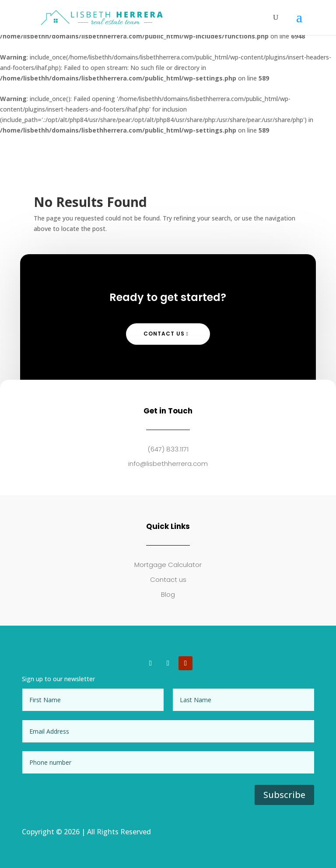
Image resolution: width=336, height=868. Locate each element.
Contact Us (164, 334)
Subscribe (284, 795)
